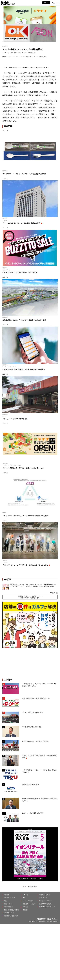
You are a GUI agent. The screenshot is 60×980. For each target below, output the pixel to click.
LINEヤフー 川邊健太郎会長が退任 (33, 813)
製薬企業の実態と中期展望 (12, 910)
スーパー (5, 53)
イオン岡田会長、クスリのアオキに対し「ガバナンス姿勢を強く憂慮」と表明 (39, 685)
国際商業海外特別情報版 (11, 916)
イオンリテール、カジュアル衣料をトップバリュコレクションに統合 (25, 565)
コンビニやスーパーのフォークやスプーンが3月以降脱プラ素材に (24, 174)
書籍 (24, 898)
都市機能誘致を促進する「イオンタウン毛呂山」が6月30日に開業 (24, 320)
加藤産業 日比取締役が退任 (31, 784)
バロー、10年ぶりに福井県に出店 (33, 713)
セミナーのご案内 (28, 901)
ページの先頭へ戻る (31, 886)
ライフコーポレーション (15, 53)
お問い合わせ (43, 898)
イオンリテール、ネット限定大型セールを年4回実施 (20, 272)
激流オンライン (7, 57)
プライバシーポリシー (46, 901)
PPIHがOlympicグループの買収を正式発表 (35, 741)
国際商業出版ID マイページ (47, 907)
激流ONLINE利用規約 (45, 904)
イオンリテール (32, 53)
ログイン (46, 3)
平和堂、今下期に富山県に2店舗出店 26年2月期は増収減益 (39, 757)
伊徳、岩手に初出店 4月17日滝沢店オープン (36, 698)
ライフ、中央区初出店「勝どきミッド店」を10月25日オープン (23, 468)
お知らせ (25, 895)
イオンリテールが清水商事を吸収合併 (15, 419)
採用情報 (25, 907)
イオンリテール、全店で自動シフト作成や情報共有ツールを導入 (24, 369)
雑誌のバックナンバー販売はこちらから (31, 879)
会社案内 (25, 910)
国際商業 (7, 895)
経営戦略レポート (9, 913)
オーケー (24, 53)
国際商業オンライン (10, 898)
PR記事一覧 (54, 593)
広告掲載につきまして (29, 904)
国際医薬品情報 (8, 907)
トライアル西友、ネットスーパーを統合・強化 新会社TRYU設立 (39, 771)
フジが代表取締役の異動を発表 (32, 727)
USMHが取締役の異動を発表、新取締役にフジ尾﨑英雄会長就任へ (40, 800)
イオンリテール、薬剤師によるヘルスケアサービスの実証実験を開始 (25, 516)
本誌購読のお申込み (45, 895)
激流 (5, 901)
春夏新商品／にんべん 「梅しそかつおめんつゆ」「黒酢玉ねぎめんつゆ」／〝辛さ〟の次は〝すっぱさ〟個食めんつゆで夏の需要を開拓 (33, 586)
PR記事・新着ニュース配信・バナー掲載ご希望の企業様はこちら (30, 597)
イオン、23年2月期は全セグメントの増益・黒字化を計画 (21, 223)
